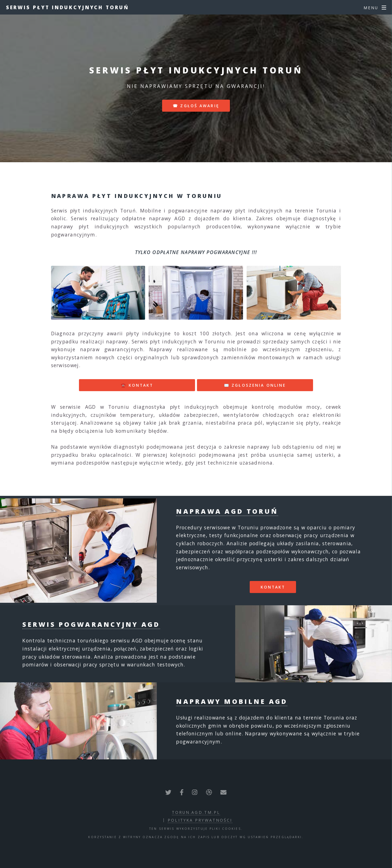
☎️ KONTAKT (137, 385)
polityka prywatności (200, 820)
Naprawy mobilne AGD (232, 701)
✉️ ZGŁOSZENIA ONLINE (255, 385)
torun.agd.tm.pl (196, 812)
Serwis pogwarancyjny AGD (91, 624)
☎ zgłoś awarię (196, 106)
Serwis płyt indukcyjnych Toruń (68, 7)
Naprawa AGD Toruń (227, 511)
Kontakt (273, 587)
